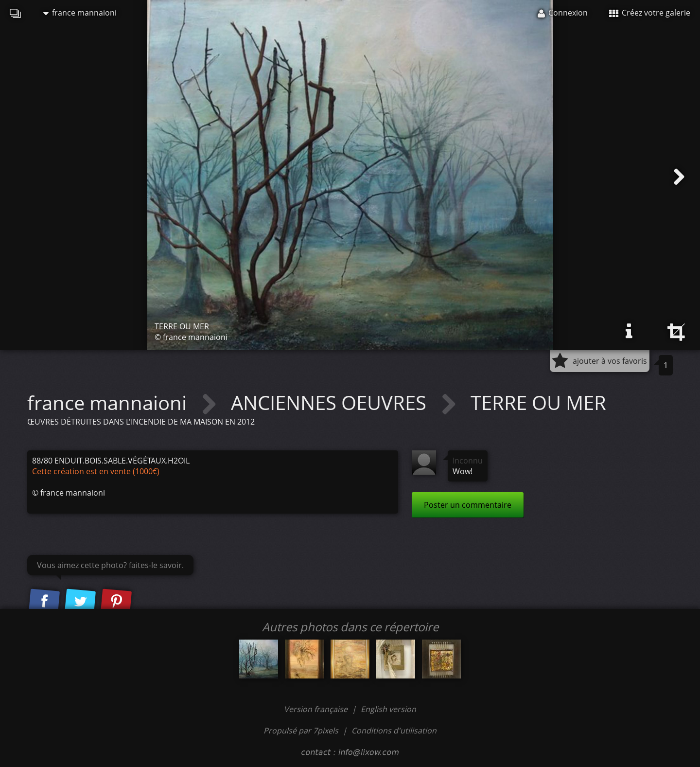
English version (388, 709)
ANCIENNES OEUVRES (331, 402)
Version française (317, 709)
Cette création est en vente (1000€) (96, 471)
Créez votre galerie (650, 13)
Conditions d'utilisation (394, 731)
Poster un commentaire (468, 505)
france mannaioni (80, 13)
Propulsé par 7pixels (301, 731)
